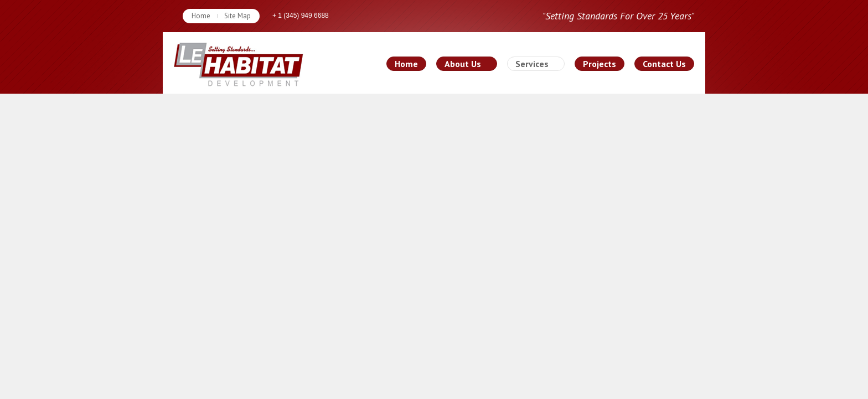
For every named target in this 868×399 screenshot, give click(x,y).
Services (532, 64)
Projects (600, 64)
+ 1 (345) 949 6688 (301, 16)
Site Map (237, 16)
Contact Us (664, 64)
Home (201, 16)
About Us (463, 64)
